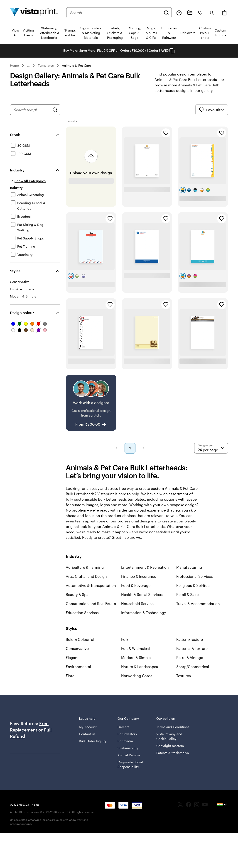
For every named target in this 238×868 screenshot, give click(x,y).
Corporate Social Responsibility (130, 764)
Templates (46, 65)
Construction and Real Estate (91, 603)
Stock (15, 135)
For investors (127, 734)
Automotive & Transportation (91, 585)
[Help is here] (179, 13)
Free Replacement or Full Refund (31, 730)
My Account (88, 727)
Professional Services (195, 576)
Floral (71, 676)
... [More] (28, 66)
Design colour (22, 313)
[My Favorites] (200, 13)
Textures (184, 676)
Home (14, 65)
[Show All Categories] (28, 181)
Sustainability (128, 748)
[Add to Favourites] (166, 133)
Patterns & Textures (193, 648)
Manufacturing (189, 567)
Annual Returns (129, 755)
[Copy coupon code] (172, 51)
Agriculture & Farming (85, 567)
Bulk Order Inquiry (93, 741)
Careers (123, 727)
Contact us (87, 734)
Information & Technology (144, 613)
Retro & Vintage (190, 657)
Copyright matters (170, 746)
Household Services (138, 603)
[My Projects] (190, 13)
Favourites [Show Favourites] (212, 110)
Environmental (78, 667)
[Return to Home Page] (34, 13)
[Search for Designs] (55, 110)
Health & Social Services (142, 594)
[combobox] (116, 13)
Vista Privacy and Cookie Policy (169, 736)
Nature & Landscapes (140, 667)
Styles (15, 271)
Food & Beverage (136, 585)
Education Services (82, 613)
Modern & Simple (136, 657)
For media (125, 741)
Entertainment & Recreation (145, 567)
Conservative (77, 648)
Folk (125, 639)
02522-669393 (19, 805)
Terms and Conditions (173, 727)
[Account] (212, 13)
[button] (116, 448)
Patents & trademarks (173, 753)
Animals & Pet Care (76, 65)
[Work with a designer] (91, 403)
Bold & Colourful (80, 639)
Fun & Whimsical (135, 648)
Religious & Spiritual (193, 585)
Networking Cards (137, 676)
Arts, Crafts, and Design (86, 576)
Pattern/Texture (190, 639)
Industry (17, 170)
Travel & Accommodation (198, 603)
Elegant (72, 657)
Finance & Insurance (139, 576)
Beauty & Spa (77, 594)
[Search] (166, 13)
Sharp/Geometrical (193, 667)
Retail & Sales (188, 594)
